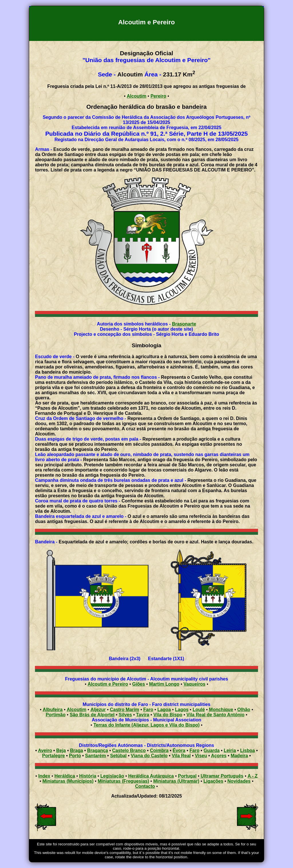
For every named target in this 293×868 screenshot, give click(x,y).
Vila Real (181, 756)
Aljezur (98, 710)
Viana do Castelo (149, 756)
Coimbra (159, 750)
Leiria (230, 750)
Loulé (199, 710)
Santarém (95, 756)
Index (44, 776)
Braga (77, 750)
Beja (61, 750)
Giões (138, 684)
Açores (219, 756)
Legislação (112, 776)
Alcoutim (136, 96)
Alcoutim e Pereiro (108, 684)
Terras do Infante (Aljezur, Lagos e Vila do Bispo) (146, 725)
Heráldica (65, 776)
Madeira (239, 756)
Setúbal (118, 756)
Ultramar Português (222, 776)
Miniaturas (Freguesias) (123, 781)
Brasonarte (184, 324)
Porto (75, 756)
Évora (179, 750)
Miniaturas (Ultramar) (176, 781)
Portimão (56, 715)
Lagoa (164, 710)
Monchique (221, 710)
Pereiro (158, 96)
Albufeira (53, 710)
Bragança (98, 750)
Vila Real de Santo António (216, 715)
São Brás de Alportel (92, 715)
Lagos (182, 710)
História (88, 776)
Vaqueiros (194, 684)
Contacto (145, 786)
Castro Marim (124, 710)
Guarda (211, 750)
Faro (148, 710)
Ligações (213, 781)
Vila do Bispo (168, 715)
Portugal (187, 776)
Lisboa (248, 750)
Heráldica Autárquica (151, 776)
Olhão (244, 710)
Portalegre (53, 756)
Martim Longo (164, 684)
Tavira (143, 715)
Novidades (239, 781)
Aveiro (45, 750)
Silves (125, 715)
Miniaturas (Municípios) (68, 781)
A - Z (253, 776)
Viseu (201, 756)
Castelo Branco (129, 750)
